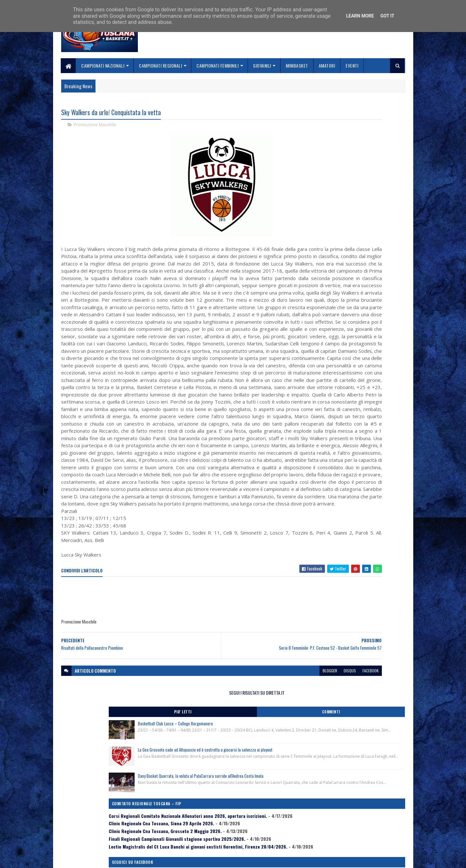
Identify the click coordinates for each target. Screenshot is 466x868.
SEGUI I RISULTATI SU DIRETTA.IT (354, 115)
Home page (189, 818)
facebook (279, 781)
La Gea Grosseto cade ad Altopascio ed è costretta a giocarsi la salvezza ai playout (365, 189)
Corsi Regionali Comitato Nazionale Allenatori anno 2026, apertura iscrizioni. (349, 282)
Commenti (379, 134)
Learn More (360, 16)
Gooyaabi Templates (146, 859)
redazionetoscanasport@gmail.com (365, 819)
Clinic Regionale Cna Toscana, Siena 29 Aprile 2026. (348, 295)
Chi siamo (188, 825)
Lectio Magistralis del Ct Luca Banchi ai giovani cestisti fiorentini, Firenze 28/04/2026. (350, 334)
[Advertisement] (179, 709)
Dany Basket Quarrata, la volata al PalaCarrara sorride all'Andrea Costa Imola (366, 229)
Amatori (327, 65)
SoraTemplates (92, 859)
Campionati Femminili (218, 65)
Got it (387, 16)
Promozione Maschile (95, 126)
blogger (238, 781)
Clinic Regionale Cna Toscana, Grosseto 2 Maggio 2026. (352, 308)
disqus (258, 781)
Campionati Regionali (161, 65)
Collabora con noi (196, 833)
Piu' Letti (327, 134)
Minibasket (297, 65)
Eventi (352, 65)
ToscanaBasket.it (329, 374)
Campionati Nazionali (103, 65)
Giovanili (262, 65)
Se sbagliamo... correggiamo (207, 841)
